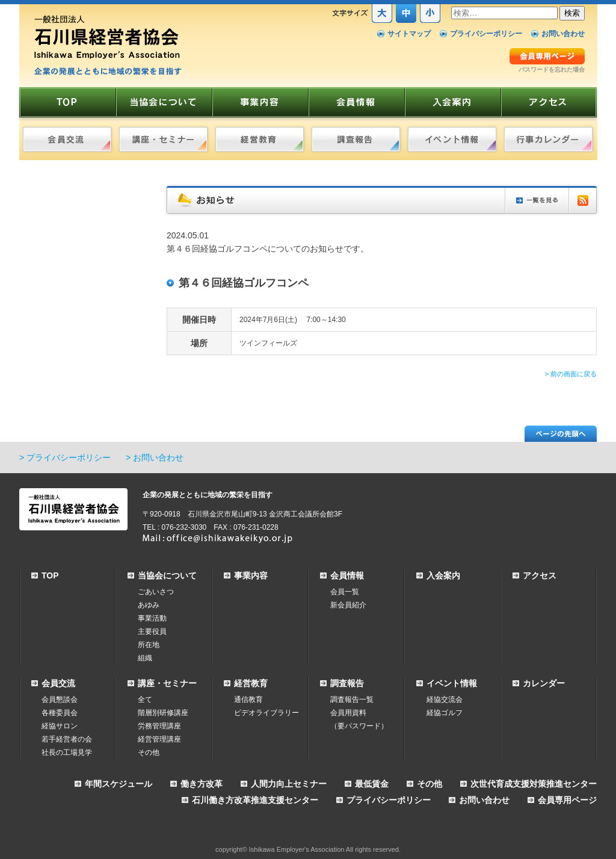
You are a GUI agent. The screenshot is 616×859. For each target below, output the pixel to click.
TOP (50, 575)
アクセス (540, 575)
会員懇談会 (60, 699)
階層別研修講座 (163, 713)
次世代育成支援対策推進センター (534, 784)
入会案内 (443, 575)
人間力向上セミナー (289, 784)
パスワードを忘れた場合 (552, 70)
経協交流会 (445, 699)
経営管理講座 (159, 739)
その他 (149, 752)
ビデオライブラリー (266, 713)
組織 (145, 658)
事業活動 (152, 618)
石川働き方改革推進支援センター (255, 800)
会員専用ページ (567, 800)
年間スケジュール (119, 784)
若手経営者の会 (67, 739)
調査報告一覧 (352, 699)
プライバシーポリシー (486, 34)
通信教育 (248, 699)
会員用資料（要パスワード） (359, 719)
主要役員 (152, 631)
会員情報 (347, 575)
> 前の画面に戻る (571, 374)
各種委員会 (60, 713)
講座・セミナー (167, 683)
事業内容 (251, 575)
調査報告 (347, 683)
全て (145, 699)
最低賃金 (372, 784)
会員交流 (58, 683)
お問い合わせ (563, 34)
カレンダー (544, 683)
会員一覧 (345, 592)
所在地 (149, 645)
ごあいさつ (156, 592)
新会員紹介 (348, 605)
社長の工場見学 (67, 752)
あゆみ (149, 605)
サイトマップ (409, 34)
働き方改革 (202, 784)
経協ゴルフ (445, 713)
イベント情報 (452, 683)
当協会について (167, 575)
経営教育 (251, 683)
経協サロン (60, 726)
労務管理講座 (159, 726)
